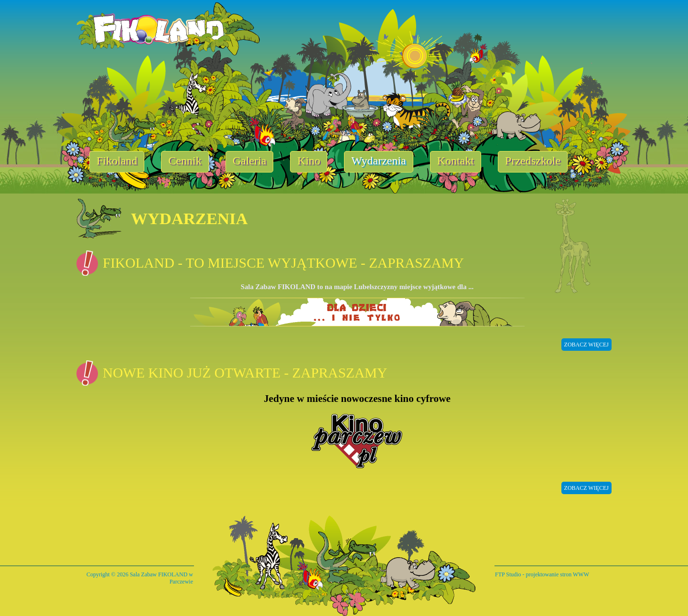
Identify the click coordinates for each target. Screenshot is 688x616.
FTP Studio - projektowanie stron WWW (542, 574)
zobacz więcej (586, 345)
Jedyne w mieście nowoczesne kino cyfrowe (357, 399)
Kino (309, 161)
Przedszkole (533, 161)
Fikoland (117, 161)
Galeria (250, 161)
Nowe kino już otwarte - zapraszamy (245, 373)
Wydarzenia (378, 161)
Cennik (185, 161)
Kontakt (456, 161)
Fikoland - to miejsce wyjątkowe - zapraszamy (283, 263)
